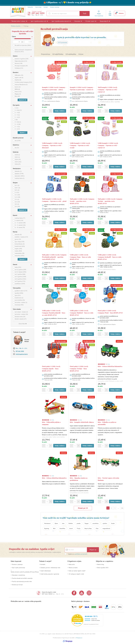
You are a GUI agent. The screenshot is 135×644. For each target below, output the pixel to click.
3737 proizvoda (62, 43)
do (32, 39)
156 (122, 508)
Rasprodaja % (105, 21)
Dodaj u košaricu (60, 111)
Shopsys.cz (79, 638)
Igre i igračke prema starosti (61, 21)
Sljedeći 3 (23, 133)
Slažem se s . (77, 554)
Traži (85, 13)
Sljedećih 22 (23, 210)
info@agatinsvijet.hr (22, 354)
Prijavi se (93, 550)
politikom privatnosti (81, 554)
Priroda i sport (91, 21)
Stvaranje (78, 21)
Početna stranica (16, 26)
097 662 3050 (38, 13)
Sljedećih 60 (23, 100)
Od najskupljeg (71, 54)
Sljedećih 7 (23, 259)
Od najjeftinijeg (58, 54)
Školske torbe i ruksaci (19, 21)
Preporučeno (46, 54)
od (13, 39)
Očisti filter (23, 324)
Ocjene (81, 54)
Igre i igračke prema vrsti (39, 21)
